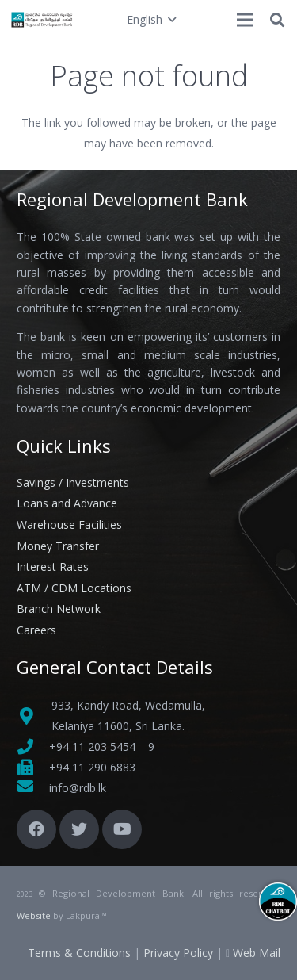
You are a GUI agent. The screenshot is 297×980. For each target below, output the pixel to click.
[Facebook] (36, 829)
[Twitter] (79, 829)
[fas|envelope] (33, 788)
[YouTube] (122, 829)
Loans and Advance (67, 503)
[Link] (42, 20)
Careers (36, 630)
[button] (151, 20)
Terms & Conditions (79, 953)
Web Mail (257, 953)
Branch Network (59, 609)
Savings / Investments (73, 482)
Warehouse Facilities (69, 524)
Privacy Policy (178, 953)
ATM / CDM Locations (74, 588)
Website (34, 915)
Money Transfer (58, 546)
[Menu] (245, 20)
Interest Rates (53, 567)
